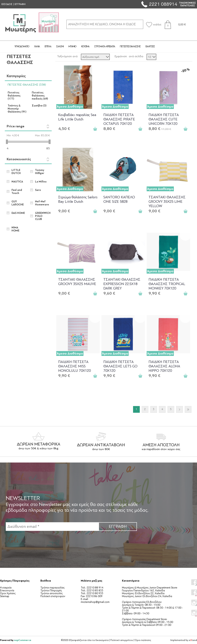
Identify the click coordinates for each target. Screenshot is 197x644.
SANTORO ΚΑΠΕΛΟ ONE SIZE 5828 (119, 199)
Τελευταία (188, 409)
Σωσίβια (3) (39, 106)
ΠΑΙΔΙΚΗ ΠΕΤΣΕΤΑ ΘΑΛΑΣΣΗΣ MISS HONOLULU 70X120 (74, 366)
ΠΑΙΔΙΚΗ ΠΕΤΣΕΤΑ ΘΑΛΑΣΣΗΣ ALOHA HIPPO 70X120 (164, 366)
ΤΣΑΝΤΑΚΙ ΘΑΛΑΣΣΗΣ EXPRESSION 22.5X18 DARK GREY (122, 284)
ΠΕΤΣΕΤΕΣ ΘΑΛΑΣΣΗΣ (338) (27, 85)
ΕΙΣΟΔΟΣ (7, 4)
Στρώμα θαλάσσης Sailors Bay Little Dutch (78, 199)
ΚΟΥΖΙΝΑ (85, 46)
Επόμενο (179, 409)
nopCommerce (23, 640)
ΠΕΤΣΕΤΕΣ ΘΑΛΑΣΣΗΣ (130, 46)
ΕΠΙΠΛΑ (48, 46)
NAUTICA (17, 182)
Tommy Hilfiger (40, 172)
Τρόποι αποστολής (51, 593)
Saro (38, 190)
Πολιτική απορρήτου (122, 640)
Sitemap (5, 596)
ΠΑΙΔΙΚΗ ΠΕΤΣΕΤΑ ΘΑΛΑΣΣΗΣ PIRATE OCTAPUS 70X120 (119, 119)
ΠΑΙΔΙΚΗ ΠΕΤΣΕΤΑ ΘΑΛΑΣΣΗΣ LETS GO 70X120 (120, 366)
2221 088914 (163, 4)
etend (193, 640)
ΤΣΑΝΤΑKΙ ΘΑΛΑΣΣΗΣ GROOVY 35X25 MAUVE (77, 282)
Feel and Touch (17, 192)
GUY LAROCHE (18, 203)
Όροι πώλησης (143, 640)
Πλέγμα (182, 56)
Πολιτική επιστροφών (53, 596)
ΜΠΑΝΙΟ (72, 46)
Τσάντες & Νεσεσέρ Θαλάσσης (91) (17, 109)
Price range (16, 126)
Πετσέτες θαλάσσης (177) (14, 96)
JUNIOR (171, 47)
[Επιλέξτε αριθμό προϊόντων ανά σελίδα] (151, 57)
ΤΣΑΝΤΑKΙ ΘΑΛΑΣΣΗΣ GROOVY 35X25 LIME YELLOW (167, 201)
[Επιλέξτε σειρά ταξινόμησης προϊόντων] (95, 57)
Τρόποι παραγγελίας (52, 588)
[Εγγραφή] (52, 527)
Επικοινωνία (7, 590)
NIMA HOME (15, 229)
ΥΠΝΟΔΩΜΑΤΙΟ (22, 46)
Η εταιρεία (6, 588)
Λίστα (189, 56)
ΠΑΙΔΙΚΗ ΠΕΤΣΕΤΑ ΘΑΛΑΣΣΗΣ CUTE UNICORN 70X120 (164, 119)
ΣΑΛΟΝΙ (60, 46)
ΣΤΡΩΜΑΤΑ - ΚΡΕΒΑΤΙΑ (105, 46)
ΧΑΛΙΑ (37, 46)
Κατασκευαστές (19, 159)
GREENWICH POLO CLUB (42, 216)
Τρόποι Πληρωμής (51, 590)
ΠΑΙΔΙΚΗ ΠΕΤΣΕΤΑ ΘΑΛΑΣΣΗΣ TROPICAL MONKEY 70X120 (167, 284)
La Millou (41, 182)
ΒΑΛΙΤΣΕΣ (150, 46)
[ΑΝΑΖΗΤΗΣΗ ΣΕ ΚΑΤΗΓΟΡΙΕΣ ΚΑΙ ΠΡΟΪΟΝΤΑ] (105, 24)
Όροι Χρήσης (8, 593)
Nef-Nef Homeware (42, 203)
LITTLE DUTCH (16, 172)
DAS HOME (18, 213)
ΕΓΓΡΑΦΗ (20, 4)
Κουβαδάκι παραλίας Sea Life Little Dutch (77, 117)
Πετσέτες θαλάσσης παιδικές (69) (40, 96)
